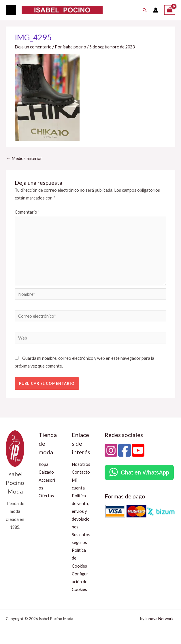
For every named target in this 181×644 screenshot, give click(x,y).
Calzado (46, 472)
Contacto (81, 472)
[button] (145, 10)
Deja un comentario (33, 47)
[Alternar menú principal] (11, 10)
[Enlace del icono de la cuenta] (156, 10)
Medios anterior (24, 158)
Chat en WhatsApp (145, 472)
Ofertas (46, 496)
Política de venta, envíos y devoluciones (81, 511)
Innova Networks (160, 619)
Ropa (44, 464)
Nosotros (81, 464)
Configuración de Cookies (80, 582)
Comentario (27, 212)
